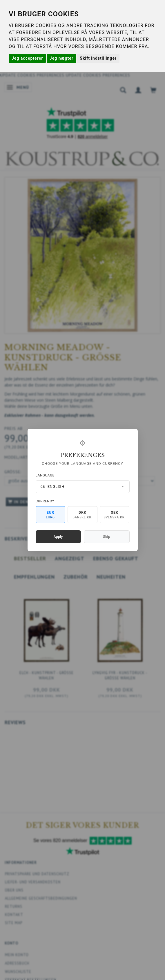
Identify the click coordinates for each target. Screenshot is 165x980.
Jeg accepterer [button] (27, 58)
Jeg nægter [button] (61, 58)
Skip (106, 537)
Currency (45, 501)
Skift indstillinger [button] (98, 58)
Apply (58, 537)
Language (45, 475)
